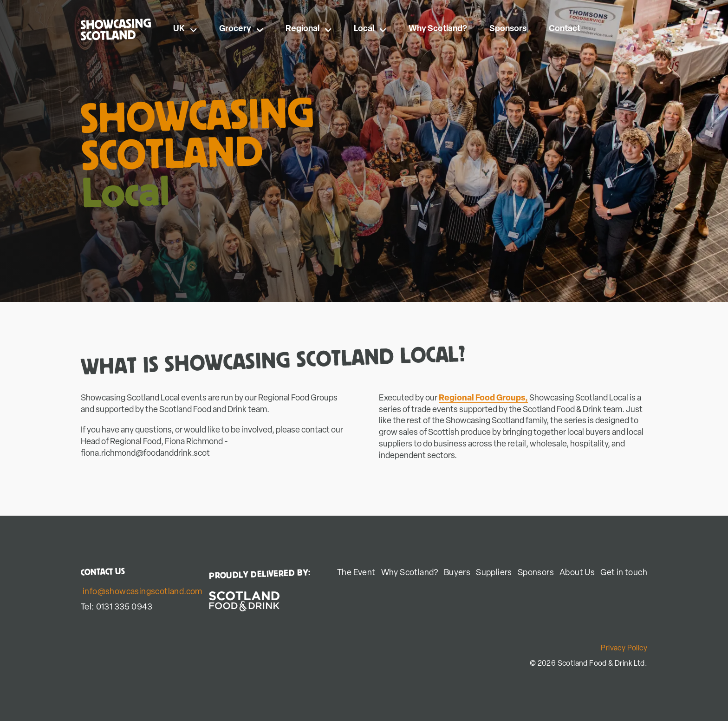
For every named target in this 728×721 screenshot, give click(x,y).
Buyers (457, 573)
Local (370, 29)
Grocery (241, 29)
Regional (309, 29)
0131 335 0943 (124, 607)
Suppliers (494, 573)
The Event (356, 573)
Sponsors (508, 29)
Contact (565, 29)
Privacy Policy (624, 649)
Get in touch (624, 573)
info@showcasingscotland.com (143, 592)
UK (185, 29)
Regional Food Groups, (483, 398)
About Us (577, 573)
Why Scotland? (438, 29)
